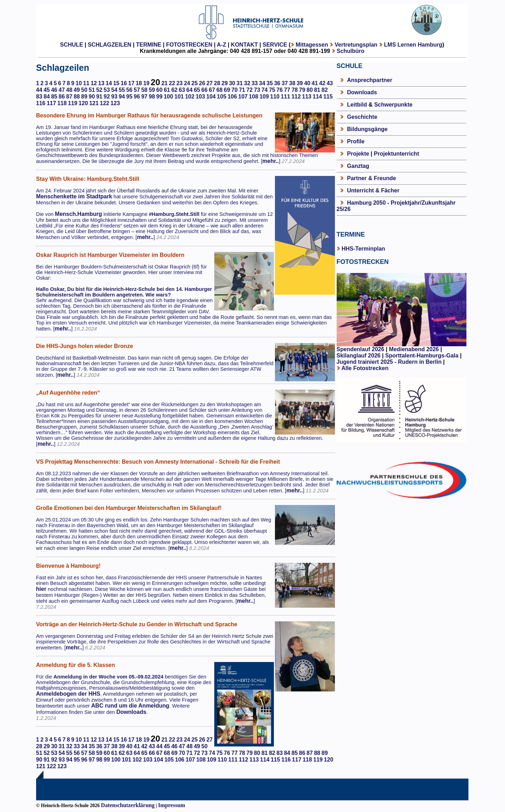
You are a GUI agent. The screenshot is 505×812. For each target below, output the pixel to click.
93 (114, 97)
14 (109, 83)
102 (190, 97)
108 (254, 97)
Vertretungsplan (356, 45)
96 (137, 97)
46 (54, 90)
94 (122, 97)
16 (124, 83)
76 (280, 90)
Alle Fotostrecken (365, 368)
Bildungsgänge (368, 129)
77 (287, 90)
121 (94, 103)
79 (302, 90)
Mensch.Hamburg (79, 214)
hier (41, 589)
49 (77, 90)
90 (92, 97)
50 (84, 90)
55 (122, 90)
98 (152, 97)
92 (107, 97)
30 (232, 83)
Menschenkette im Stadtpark (74, 196)
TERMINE (149, 45)
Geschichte (362, 117)
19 (146, 83)
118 (62, 103)
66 (204, 90)
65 (197, 90)
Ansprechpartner (370, 80)
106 (232, 97)
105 (222, 97)
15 (116, 83)
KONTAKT (244, 45)
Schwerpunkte (393, 105)
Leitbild (357, 105)
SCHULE (72, 45)
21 (164, 83)
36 (277, 83)
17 (132, 83)
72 (250, 90)
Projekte (358, 154)
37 (285, 83)
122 (105, 103)
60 (160, 90)
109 (264, 97)
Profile (356, 141)
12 (94, 83)
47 (62, 90)
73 (257, 90)
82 (325, 90)
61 (167, 90)
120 (83, 103)
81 (317, 90)
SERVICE (275, 45)
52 (99, 90)
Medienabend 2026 (414, 349)
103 (200, 97)
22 (172, 83)
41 (315, 83)
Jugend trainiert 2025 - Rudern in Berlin (389, 362)
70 (235, 90)
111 (286, 97)
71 (242, 90)
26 (202, 83)
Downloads (131, 712)
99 (160, 97)
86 (62, 97)
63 (182, 90)
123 (115, 103)
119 (73, 103)
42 (322, 83)
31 (240, 83)
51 (92, 90)
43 (330, 83)
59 (152, 90)
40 (307, 83)
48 (69, 90)
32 (247, 83)
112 (296, 97)
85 (54, 97)
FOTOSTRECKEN (189, 45)
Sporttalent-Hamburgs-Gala (422, 356)
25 (195, 83)
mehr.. (271, 161)
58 (144, 90)
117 (51, 103)
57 (137, 90)
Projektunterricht (396, 154)
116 (41, 103)
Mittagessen (312, 45)
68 (220, 90)
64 (189, 90)
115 (328, 97)
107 (243, 97)
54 (114, 90)
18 (139, 83)
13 (101, 83)
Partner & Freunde (372, 178)
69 (227, 90)
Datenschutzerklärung (128, 805)
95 (129, 97)
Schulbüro (351, 51)
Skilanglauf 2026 (359, 356)
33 (255, 83)
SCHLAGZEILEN (109, 45)
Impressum (172, 805)
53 (107, 90)
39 (300, 83)
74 (264, 90)
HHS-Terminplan (363, 249)
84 (47, 97)
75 (272, 90)
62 (174, 90)
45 (47, 90)
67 (212, 90)
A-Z (221, 45)
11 (86, 83)
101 (179, 97)
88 (77, 97)
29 (225, 83)
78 (295, 90)
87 (69, 97)
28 (217, 83)
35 (270, 83)
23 (180, 83)
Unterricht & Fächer (373, 190)
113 (307, 97)
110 (275, 97)
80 (310, 90)
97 (144, 97)
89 (84, 97)
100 (169, 97)
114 (318, 97)
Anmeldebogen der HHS (68, 694)
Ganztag (358, 166)
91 (99, 97)
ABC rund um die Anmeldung (130, 706)
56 (129, 90)
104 (211, 97)
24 (187, 83)
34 (262, 83)
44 (39, 90)
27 (210, 83)
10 (79, 83)
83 (39, 97)
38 (292, 83)
